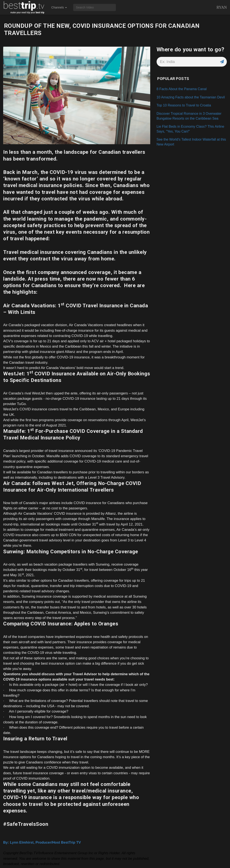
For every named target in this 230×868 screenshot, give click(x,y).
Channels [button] (59, 7)
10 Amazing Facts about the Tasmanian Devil (191, 97)
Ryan (222, 7)
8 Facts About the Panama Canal (182, 89)
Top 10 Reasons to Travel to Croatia (184, 105)
